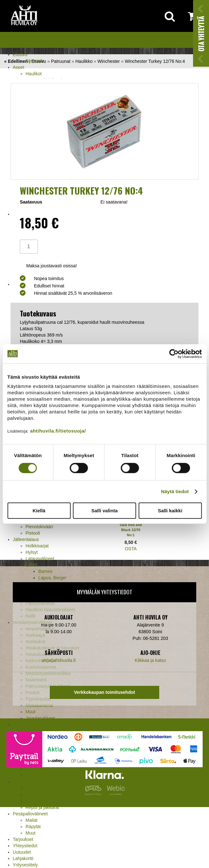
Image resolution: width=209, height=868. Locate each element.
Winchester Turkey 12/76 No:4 (155, 61)
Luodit (32, 565)
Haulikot (34, 74)
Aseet (19, 67)
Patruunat (61, 61)
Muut (30, 833)
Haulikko (84, 61)
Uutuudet (22, 852)
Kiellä (39, 511)
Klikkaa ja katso (150, 660)
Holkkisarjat (37, 546)
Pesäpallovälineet (30, 814)
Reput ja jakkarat (42, 807)
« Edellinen (16, 61)
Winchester (109, 61)
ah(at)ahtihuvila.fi (59, 660)
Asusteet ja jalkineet (33, 724)
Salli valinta (104, 511)
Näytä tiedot (175, 491)
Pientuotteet (37, 801)
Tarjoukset (23, 839)
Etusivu (20, 55)
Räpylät (33, 827)
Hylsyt (32, 552)
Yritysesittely (25, 865)
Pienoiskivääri (39, 527)
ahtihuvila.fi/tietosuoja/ (58, 431)
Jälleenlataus (26, 539)
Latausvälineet (40, 559)
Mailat (31, 820)
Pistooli (33, 533)
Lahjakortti (23, 858)
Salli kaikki (170, 511)
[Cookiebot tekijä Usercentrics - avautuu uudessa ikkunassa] (174, 354)
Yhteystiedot (25, 846)
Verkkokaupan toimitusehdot (104, 692)
